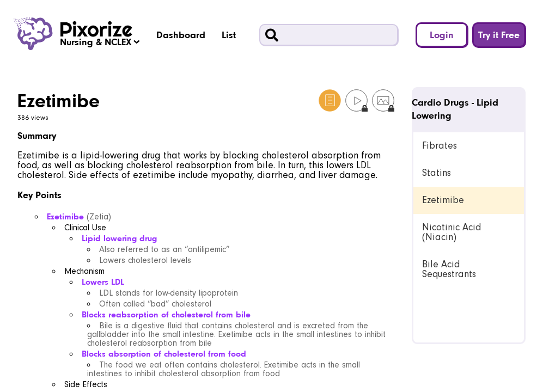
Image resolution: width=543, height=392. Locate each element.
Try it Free (499, 35)
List (229, 35)
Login (442, 35)
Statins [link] (437, 173)
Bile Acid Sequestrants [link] (449, 269)
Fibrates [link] (440, 146)
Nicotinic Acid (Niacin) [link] (452, 232)
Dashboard (181, 35)
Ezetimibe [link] (443, 200)
